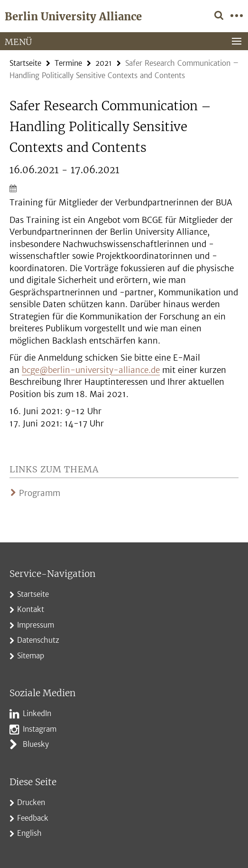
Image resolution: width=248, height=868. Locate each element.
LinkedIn (37, 713)
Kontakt (31, 609)
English (29, 833)
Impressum (36, 625)
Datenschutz (38, 640)
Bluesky (36, 744)
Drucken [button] (31, 802)
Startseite (25, 63)
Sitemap (31, 656)
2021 (104, 63)
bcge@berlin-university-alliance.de (91, 370)
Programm (40, 493)
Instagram (40, 729)
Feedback (33, 818)
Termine (68, 63)
